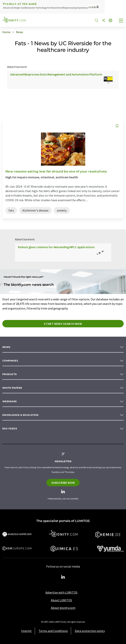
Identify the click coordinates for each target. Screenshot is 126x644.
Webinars (10, 401)
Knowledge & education (20, 415)
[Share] (103, 21)
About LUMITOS (61, 600)
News (6, 347)
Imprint (26, 631)
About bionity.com (63, 608)
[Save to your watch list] (117, 126)
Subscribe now (63, 483)
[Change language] (110, 21)
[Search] (96, 21)
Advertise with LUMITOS (61, 592)
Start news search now (63, 324)
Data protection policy (90, 631)
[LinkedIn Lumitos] (63, 577)
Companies (10, 361)
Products (10, 374)
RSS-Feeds (10, 429)
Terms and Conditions (53, 631)
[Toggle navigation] (121, 21)
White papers (12, 388)
